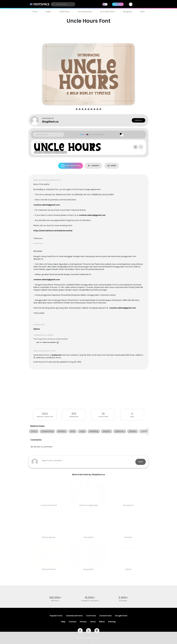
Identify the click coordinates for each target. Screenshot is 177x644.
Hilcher (128, 569)
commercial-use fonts (90, 601)
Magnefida (89, 569)
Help (63, 622)
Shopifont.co (50, 122)
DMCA (102, 622)
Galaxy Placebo (49, 569)
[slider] (87, 135)
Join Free (142, 4)
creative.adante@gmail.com (47, 205)
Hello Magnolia (49, 537)
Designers (127, 12)
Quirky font (57, 355)
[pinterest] (97, 631)
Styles (48, 12)
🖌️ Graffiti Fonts (107, 12)
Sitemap (112, 622)
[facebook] (80, 631)
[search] (63, 4)
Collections (64, 12)
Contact (139, 120)
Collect (93, 166)
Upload (118, 4)
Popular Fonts (56, 616)
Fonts (35, 12)
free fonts (55, 601)
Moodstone (128, 505)
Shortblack (88, 537)
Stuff (142, 12)
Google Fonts (121, 616)
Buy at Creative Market (48, 342)
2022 (45, 414)
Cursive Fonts (105, 616)
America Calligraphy (89, 505)
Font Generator (85, 12)
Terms (93, 622)
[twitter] (88, 631)
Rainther (128, 537)
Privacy (83, 622)
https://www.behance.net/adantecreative (53, 231)
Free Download (71, 166)
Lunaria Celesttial (49, 505)
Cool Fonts (91, 616)
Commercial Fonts (74, 616)
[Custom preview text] (49, 135)
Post (141, 462)
